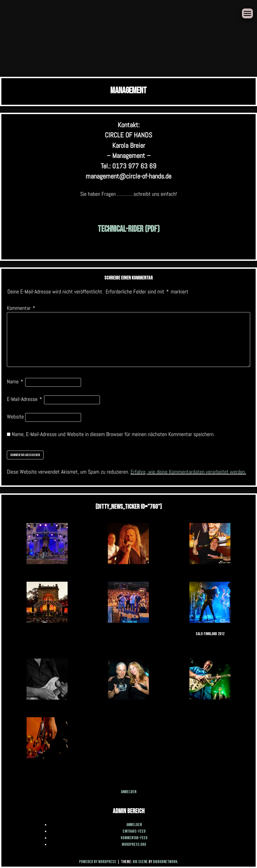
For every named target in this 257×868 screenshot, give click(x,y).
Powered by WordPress (98, 862)
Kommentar (21, 308)
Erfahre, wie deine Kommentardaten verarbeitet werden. (188, 472)
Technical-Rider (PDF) (129, 229)
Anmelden (129, 792)
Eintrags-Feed (134, 831)
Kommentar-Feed (134, 838)
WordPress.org (134, 845)
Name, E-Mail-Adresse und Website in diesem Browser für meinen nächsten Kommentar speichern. (113, 434)
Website (15, 417)
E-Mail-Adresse (24, 399)
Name (15, 381)
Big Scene (140, 862)
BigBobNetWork (165, 862)
